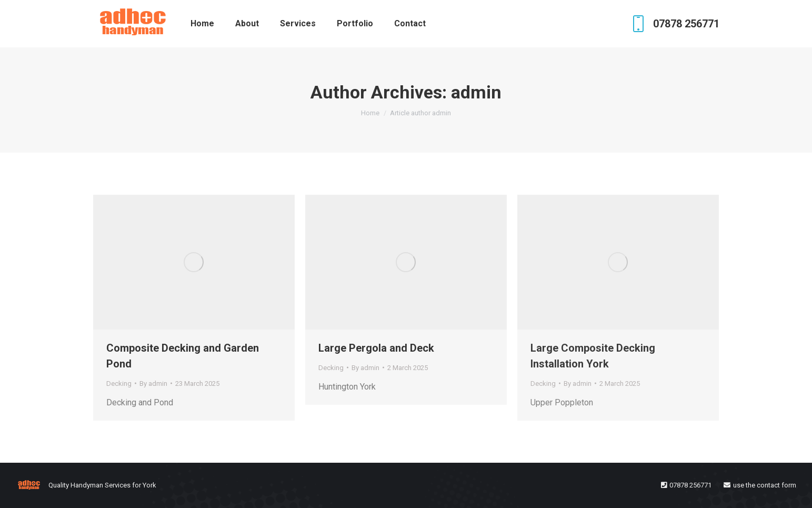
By (153, 384)
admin (476, 92)
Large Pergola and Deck (376, 348)
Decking (119, 384)
